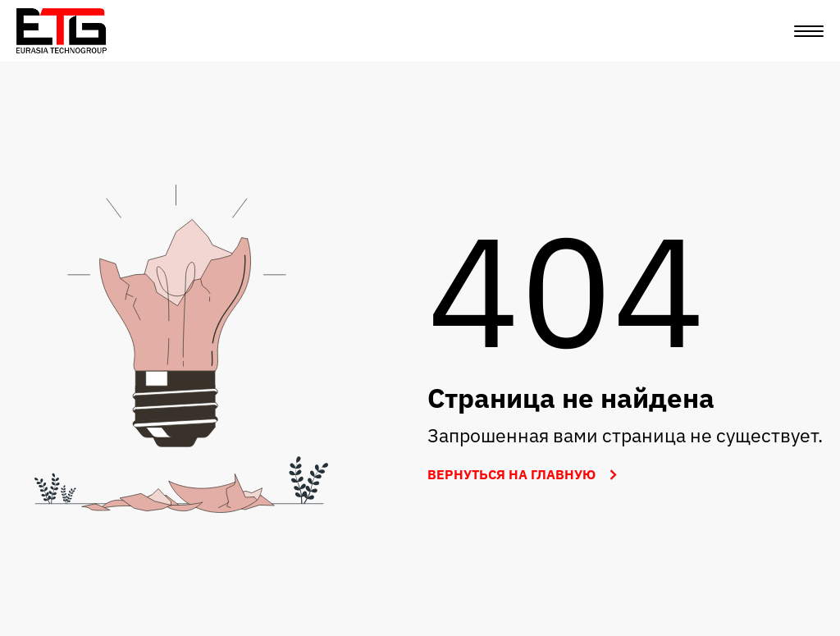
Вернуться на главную (525, 475)
